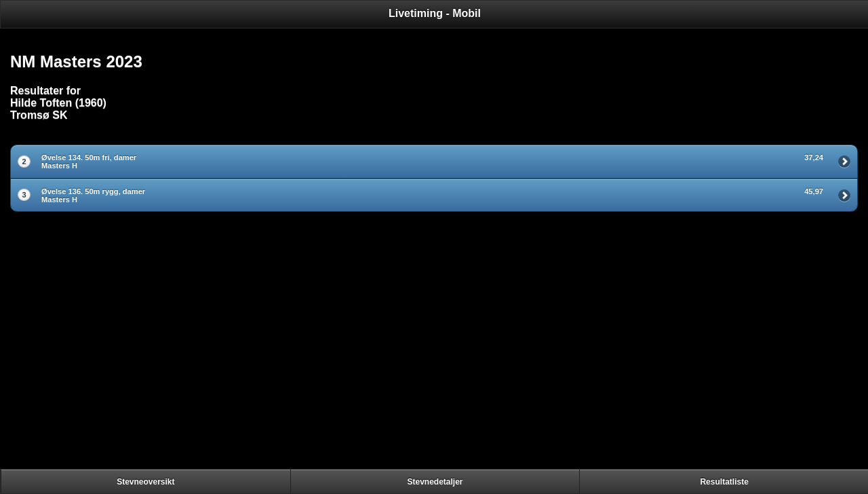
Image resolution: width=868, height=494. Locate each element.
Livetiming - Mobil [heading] (435, 13)
